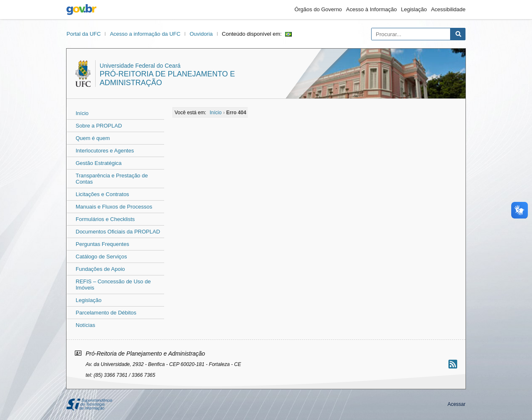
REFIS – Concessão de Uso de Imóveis (113, 285)
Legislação (414, 9)
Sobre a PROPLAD (99, 126)
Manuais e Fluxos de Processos (114, 207)
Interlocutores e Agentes (105, 151)
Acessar (457, 404)
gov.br (81, 10)
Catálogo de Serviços (101, 257)
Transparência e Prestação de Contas (112, 179)
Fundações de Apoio (100, 269)
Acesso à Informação (372, 9)
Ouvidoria (201, 34)
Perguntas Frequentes (102, 244)
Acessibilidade (448, 9)
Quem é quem (93, 138)
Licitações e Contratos (102, 194)
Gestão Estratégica (99, 163)
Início (82, 113)
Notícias (85, 325)
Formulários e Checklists (105, 219)
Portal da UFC (84, 34)
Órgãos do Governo (318, 9)
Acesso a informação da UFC (145, 34)
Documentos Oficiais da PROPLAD (118, 232)
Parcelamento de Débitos (106, 313)
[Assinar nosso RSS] (453, 364)
